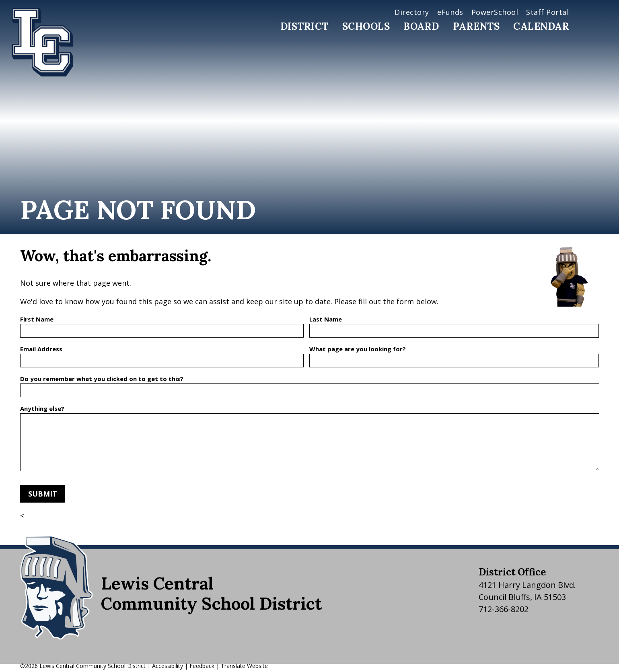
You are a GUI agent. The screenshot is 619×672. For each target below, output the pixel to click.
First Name (37, 319)
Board (421, 26)
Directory (412, 12)
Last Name (326, 319)
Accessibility (168, 666)
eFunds (450, 12)
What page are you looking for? (358, 349)
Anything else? (42, 408)
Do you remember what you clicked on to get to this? (102, 379)
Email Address (41, 349)
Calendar (541, 26)
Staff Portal (547, 12)
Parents (476, 26)
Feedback (202, 666)
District (304, 26)
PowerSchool (495, 12)
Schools (366, 26)
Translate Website (244, 666)
